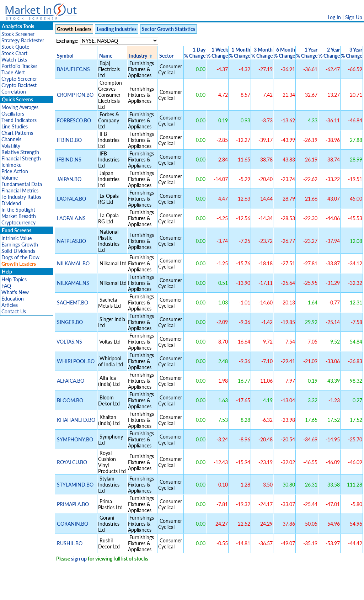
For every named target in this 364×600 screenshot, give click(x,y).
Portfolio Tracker (19, 66)
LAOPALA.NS (71, 218)
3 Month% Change (262, 53)
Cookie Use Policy (212, 591)
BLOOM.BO (70, 400)
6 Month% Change (284, 53)
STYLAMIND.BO (75, 485)
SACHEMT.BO (73, 302)
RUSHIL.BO (70, 543)
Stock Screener (18, 34)
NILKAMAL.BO (73, 263)
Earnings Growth (20, 245)
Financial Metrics (20, 190)
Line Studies (15, 126)
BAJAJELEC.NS (73, 69)
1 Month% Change (240, 53)
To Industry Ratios (21, 197)
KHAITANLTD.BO (76, 420)
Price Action (15, 171)
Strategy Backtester (23, 40)
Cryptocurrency (18, 222)
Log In (334, 17)
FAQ (6, 286)
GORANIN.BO (73, 524)
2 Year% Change (329, 53)
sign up (79, 559)
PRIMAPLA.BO (73, 504)
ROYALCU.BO (72, 462)
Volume (10, 178)
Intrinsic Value (17, 238)
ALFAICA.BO (71, 381)
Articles (10, 305)
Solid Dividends (18, 251)
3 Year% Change (352, 53)
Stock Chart (14, 53)
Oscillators (13, 114)
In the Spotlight (18, 210)
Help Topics (14, 279)
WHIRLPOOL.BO (76, 361)
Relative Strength (20, 152)
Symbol (65, 56)
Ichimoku (12, 165)
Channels (11, 139)
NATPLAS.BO (71, 241)
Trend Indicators (19, 120)
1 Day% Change (195, 53)
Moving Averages (20, 107)
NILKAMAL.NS (73, 283)
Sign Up (354, 17)
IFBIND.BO (69, 140)
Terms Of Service (170, 591)
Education (13, 299)
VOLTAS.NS (69, 342)
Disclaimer (101, 591)
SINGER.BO (70, 322)
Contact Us (14, 311)
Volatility (11, 146)
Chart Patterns (17, 133)
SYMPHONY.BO (75, 439)
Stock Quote (15, 47)
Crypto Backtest (19, 85)
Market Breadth (19, 216)
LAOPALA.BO (71, 199)
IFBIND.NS (69, 160)
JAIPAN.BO (69, 179)
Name (106, 56)
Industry (138, 56)
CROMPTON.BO (75, 95)
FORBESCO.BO (74, 120)
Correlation (14, 92)
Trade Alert (13, 72)
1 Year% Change (307, 53)
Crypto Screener (19, 79)
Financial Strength (21, 158)
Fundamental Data (22, 184)
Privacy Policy (132, 591)
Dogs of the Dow (20, 257)
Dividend (11, 203)
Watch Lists (14, 60)
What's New (15, 292)
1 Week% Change (217, 53)
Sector (166, 56)
